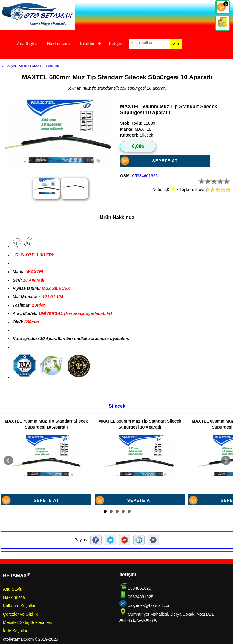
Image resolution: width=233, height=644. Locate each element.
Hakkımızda (59, 44)
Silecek (24, 66)
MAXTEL (39, 66)
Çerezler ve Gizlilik (20, 614)
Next (226, 461)
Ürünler (88, 44)
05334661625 (145, 176)
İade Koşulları (16, 631)
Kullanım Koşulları (20, 606)
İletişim (116, 44)
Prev (8, 461)
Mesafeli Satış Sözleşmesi (27, 622)
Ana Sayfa (27, 44)
